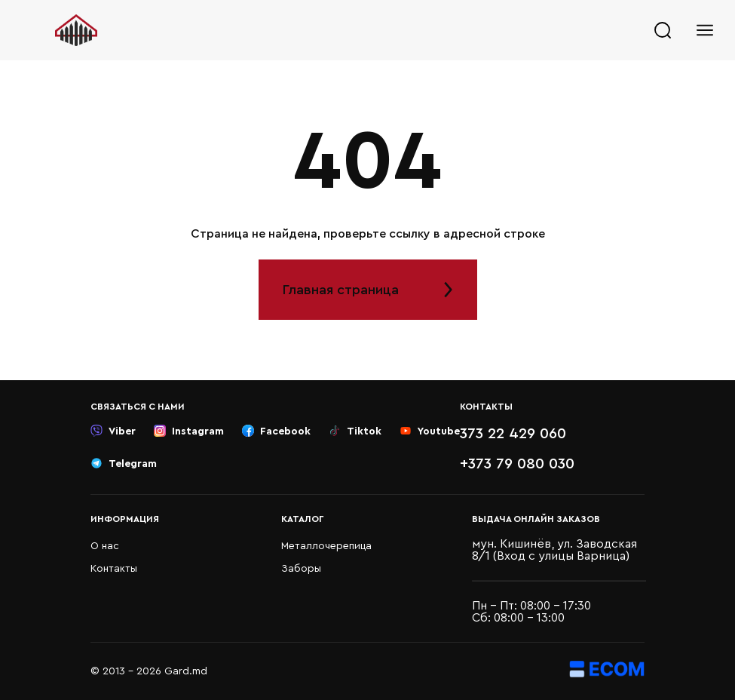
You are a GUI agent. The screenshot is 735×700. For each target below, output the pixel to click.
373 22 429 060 (513, 434)
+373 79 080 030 (517, 464)
